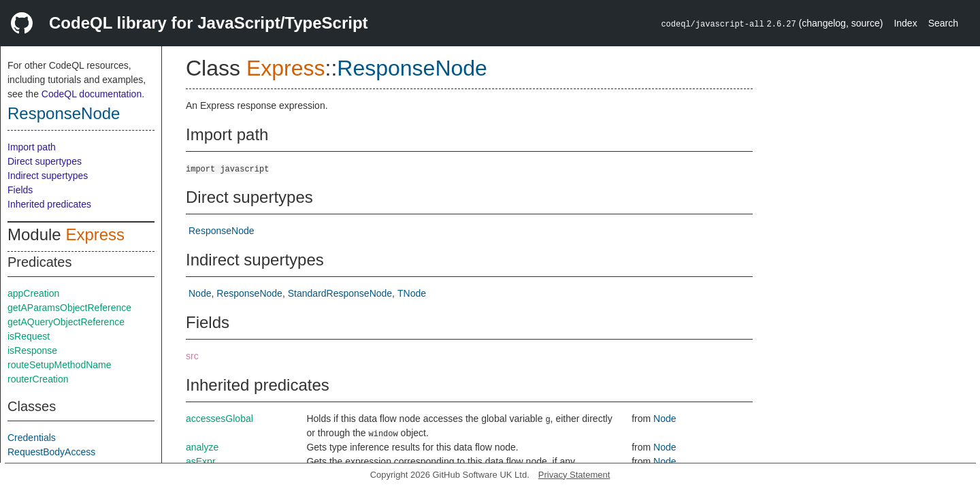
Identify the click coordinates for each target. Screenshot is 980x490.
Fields (20, 190)
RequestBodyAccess (51, 452)
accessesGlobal (219, 419)
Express (95, 234)
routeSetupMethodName (60, 365)
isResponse (32, 350)
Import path (32, 147)
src (192, 356)
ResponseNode (64, 113)
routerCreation (38, 379)
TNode (412, 293)
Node (200, 293)
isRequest (29, 336)
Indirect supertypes (48, 176)
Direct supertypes (45, 161)
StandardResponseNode (340, 293)
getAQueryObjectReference (66, 322)
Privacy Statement (574, 475)
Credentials (32, 438)
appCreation (33, 293)
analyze (202, 447)
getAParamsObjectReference (69, 308)
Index (905, 23)
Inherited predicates (49, 204)
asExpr (201, 461)
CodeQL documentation (92, 94)
